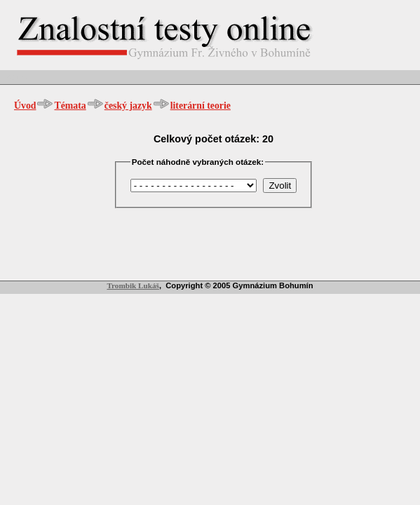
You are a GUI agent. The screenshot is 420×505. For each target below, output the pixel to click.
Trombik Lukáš (133, 285)
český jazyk (128, 106)
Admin (17, 77)
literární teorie (201, 106)
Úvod (25, 106)
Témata (70, 106)
